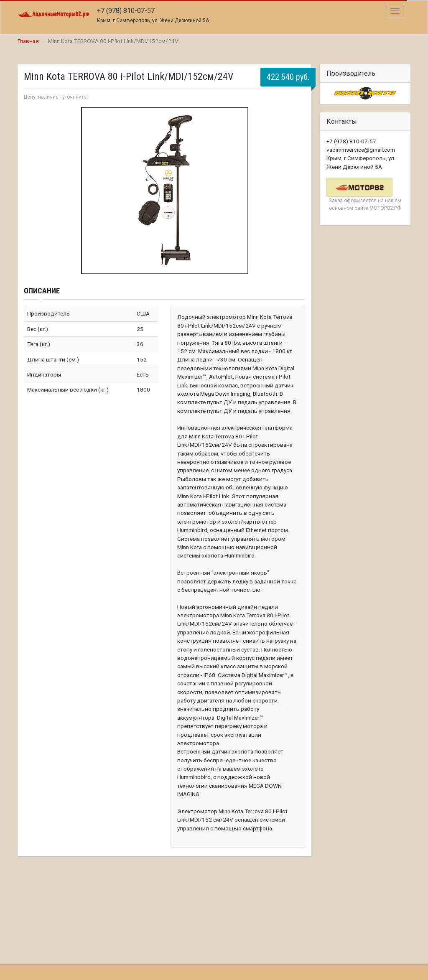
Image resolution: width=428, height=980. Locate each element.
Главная (28, 41)
